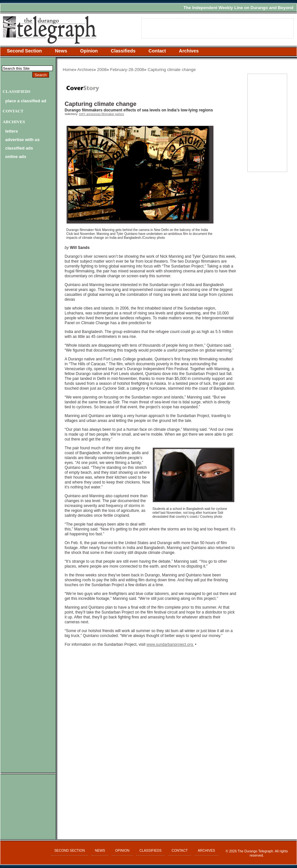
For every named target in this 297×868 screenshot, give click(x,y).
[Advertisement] (150, 720)
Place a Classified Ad (26, 101)
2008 (102, 70)
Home (68, 70)
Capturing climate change (172, 70)
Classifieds (123, 51)
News (61, 51)
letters (12, 131)
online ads (16, 157)
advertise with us (22, 140)
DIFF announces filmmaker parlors (102, 114)
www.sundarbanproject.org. (170, 644)
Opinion (89, 51)
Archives (189, 51)
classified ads (19, 148)
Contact (157, 51)
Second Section (24, 51)
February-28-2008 (127, 70)
